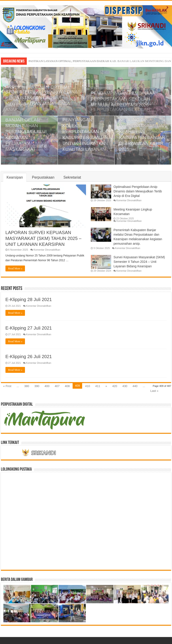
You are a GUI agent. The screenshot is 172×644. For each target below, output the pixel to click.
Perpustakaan (43, 177)
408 (67, 386)
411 (98, 386)
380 (27, 386)
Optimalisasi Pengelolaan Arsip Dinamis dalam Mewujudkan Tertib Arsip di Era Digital (138, 191)
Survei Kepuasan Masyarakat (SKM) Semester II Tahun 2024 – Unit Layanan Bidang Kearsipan (139, 262)
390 (37, 386)
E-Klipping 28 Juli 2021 (29, 299)
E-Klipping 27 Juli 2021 (29, 328)
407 (57, 386)
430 (125, 386)
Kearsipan (15, 177)
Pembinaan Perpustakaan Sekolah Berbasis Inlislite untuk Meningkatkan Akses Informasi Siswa (142, 137)
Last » (154, 391)
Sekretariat (72, 177)
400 (47, 386)
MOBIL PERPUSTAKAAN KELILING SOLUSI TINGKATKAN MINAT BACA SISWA (27, 137)
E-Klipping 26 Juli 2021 (29, 357)
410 (88, 386)
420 (115, 386)
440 (135, 386)
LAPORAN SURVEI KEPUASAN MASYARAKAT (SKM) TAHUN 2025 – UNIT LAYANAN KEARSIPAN (43, 238)
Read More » (15, 268)
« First (7, 386)
